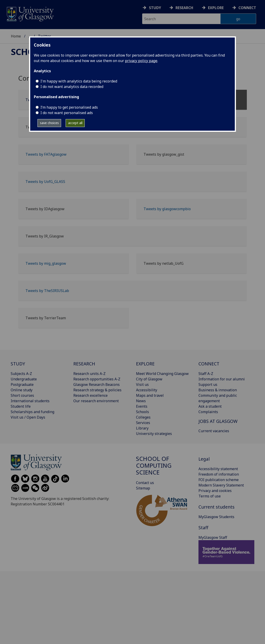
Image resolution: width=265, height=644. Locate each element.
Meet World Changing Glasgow (162, 374)
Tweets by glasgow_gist (164, 154)
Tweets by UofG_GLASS (45, 182)
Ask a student (210, 406)
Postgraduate (22, 384)
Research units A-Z (89, 374)
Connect (247, 8)
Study (155, 8)
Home (16, 36)
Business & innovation (218, 390)
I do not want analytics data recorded (72, 87)
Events (142, 406)
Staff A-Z (206, 374)
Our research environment (96, 401)
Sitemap (143, 488)
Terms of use (210, 496)
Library (142, 428)
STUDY (18, 364)
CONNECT (209, 364)
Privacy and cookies (215, 491)
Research (184, 8)
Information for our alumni (222, 379)
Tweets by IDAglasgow (45, 209)
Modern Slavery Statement (221, 485)
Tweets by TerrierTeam (46, 318)
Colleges (143, 417)
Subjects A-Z (21, 374)
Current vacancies (214, 431)
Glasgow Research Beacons (97, 384)
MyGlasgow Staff (213, 537)
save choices (49, 123)
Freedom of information (219, 474)
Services (143, 423)
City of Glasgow (149, 379)
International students (30, 401)
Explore (216, 8)
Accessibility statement (218, 469)
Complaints (208, 412)
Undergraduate (24, 379)
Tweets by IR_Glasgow (45, 236)
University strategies (154, 434)
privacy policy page (141, 61)
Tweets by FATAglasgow (46, 154)
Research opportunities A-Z (97, 379)
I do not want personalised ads (67, 113)
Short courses (22, 395)
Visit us (142, 384)
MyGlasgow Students (216, 517)
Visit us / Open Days (28, 417)
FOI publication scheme (219, 480)
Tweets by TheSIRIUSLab (47, 291)
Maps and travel (150, 395)
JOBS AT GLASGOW (218, 421)
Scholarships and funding (32, 412)
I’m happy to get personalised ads (69, 107)
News (141, 401)
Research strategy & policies (97, 390)
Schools (142, 412)
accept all (75, 123)
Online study (22, 390)
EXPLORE (145, 364)
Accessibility (147, 390)
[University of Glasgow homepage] (30, 14)
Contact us (145, 483)
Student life (21, 406)
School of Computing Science (154, 466)
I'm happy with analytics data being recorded (79, 81)
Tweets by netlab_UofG (163, 263)
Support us (208, 384)
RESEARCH (84, 364)
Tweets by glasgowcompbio (167, 209)
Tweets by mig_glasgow (46, 263)
